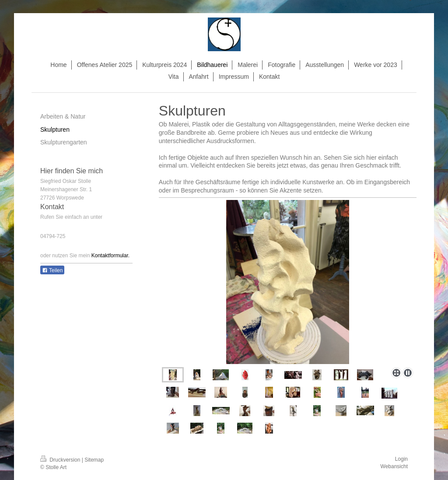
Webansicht (394, 466)
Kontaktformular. (110, 256)
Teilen (52, 270)
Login (401, 459)
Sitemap (94, 460)
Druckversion (61, 460)
